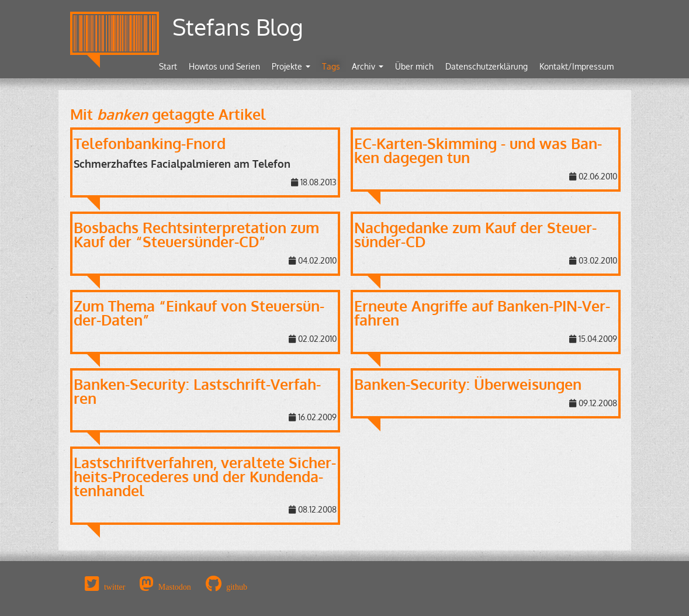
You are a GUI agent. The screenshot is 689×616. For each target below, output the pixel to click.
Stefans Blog (238, 27)
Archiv (368, 66)
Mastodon (175, 587)
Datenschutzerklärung (487, 66)
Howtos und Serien (224, 66)
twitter (115, 587)
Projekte (291, 66)
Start (168, 66)
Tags (331, 66)
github (237, 587)
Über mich (414, 66)
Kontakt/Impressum (577, 66)
